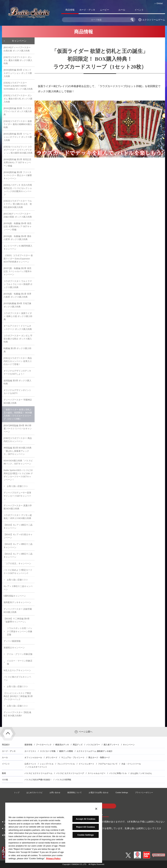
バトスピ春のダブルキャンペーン (17, 678)
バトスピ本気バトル (118, 773)
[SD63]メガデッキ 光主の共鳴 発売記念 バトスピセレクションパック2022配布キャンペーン (18, 190)
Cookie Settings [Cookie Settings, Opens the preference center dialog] (86, 835)
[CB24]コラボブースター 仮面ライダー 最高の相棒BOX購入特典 (18, 124)
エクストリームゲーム (154, 20)
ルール (122, 10)
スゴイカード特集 (48, 751)
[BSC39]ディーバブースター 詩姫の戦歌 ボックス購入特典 (18, 215)
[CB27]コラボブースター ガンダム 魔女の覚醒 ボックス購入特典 (18, 60)
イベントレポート (86, 764)
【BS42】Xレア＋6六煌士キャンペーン (18, 536)
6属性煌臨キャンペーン (15, 596)
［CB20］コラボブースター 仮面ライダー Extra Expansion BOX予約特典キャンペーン (18, 258)
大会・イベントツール (131, 764)
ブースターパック (44, 745)
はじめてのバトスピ (34, 792)
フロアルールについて (108, 764)
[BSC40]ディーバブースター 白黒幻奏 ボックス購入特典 (17, 49)
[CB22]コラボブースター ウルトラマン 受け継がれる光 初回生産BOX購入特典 (18, 204)
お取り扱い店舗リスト (17, 486)
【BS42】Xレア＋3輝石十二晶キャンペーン (18, 546)
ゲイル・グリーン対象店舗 (20, 654)
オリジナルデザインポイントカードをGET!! (17, 392)
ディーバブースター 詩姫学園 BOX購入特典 (18, 611)
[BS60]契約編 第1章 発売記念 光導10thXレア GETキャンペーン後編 (17, 162)
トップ (17, 792)
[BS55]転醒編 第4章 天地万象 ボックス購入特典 (17, 305)
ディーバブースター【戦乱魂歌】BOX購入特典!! (17, 714)
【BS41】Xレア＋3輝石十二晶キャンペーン (18, 555)
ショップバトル (47, 764)
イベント (139, 10)
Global (160, 3)
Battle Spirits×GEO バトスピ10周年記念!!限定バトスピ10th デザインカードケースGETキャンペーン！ (18, 475)
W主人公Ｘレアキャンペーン (17, 670)
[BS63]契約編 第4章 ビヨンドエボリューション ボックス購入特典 (18, 73)
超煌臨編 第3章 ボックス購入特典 (17, 382)
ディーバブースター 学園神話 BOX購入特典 (18, 401)
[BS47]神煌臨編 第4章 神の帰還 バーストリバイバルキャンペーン (18, 429)
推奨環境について (75, 792)
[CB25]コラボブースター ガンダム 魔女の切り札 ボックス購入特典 (18, 99)
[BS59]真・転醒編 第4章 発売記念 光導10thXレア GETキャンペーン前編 (18, 226)
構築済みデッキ (62, 745)
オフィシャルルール (33, 758)
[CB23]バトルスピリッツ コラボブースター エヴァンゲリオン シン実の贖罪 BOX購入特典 (18, 150)
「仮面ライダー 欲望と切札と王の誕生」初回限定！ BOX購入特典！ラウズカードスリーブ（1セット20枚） (18, 414)
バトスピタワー (93, 745)
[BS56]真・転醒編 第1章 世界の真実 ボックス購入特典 (17, 295)
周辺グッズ (78, 745)
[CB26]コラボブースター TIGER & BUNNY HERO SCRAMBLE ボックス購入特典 (18, 86)
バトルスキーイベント (37, 767)
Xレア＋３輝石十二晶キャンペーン (18, 588)
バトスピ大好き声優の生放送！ (38, 780)
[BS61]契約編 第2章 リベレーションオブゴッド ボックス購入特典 (18, 137)
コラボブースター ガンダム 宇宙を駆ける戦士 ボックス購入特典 (18, 339)
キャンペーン (19, 41)
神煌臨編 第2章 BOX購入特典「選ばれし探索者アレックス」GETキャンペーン (18, 451)
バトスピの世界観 (63, 780)
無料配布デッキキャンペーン (17, 602)
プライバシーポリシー (144, 792)
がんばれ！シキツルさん (141, 773)
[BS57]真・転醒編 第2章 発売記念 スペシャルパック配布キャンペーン (18, 271)
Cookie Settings (122, 792)
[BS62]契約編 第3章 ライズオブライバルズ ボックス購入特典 (18, 111)
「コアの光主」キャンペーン (17, 563)
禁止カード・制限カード (99, 758)
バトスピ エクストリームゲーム (38, 773)
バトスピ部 (156, 10)
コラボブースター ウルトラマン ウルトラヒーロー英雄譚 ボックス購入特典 (18, 284)
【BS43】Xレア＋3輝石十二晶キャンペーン (18, 526)
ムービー (105, 10)
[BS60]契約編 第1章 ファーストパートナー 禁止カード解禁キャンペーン (18, 175)
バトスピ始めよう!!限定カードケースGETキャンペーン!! (18, 572)
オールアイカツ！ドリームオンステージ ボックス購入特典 (18, 327)
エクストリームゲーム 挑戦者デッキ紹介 (95, 751)
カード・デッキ (87, 10)
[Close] (96, 809)
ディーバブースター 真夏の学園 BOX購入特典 (18, 507)
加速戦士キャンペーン (14, 648)
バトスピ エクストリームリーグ (70, 773)
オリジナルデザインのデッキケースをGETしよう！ (17, 372)
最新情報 (28, 745)
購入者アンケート (112, 745)
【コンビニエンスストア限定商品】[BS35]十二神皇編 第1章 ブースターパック (18, 696)
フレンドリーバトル (66, 764)
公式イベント (30, 764)
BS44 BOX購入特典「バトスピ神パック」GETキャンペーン (18, 462)
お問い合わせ (55, 792)
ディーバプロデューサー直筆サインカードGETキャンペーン (17, 496)
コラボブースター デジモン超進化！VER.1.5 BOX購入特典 (18, 517)
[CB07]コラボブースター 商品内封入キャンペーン (18, 440)
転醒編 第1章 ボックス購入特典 (17, 350)
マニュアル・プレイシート (73, 758)
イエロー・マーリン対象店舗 (20, 662)
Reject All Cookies (86, 827)
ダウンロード (52, 758)
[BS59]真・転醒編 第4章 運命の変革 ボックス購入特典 (17, 238)
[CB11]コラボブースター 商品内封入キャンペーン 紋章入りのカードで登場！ (18, 361)
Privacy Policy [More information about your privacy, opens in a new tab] (53, 858)
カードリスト (30, 751)
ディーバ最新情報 (12, 641)
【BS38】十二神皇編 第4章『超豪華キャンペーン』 (17, 620)
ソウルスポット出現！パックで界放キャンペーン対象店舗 (20, 631)
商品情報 (70, 10)
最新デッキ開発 (66, 751)
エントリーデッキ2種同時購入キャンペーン (18, 247)
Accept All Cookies (86, 819)
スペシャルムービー (97, 773)
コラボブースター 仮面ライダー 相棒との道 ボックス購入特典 (18, 316)
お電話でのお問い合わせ (99, 792)
